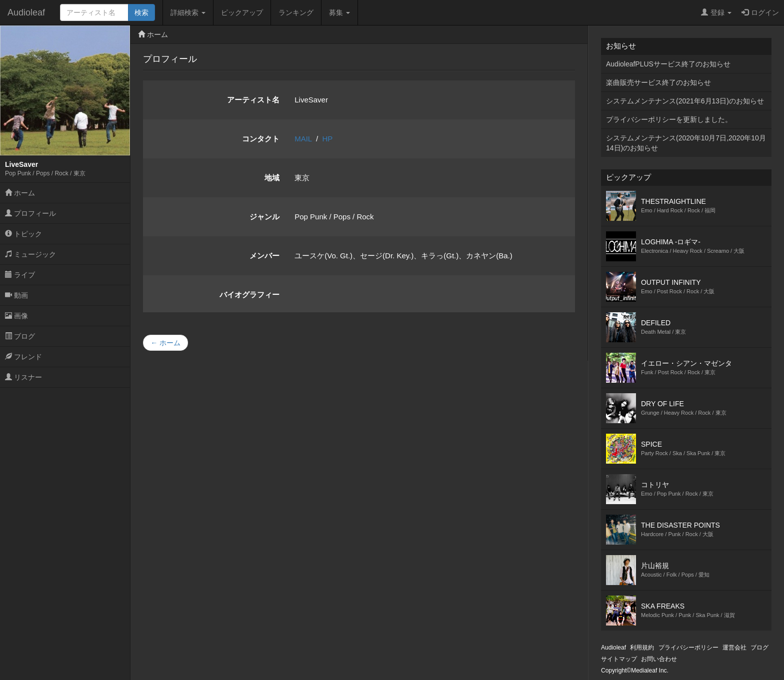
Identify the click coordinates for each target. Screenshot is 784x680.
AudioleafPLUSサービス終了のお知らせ (668, 64)
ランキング (296, 12)
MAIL (303, 139)
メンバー (264, 256)
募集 (339, 12)
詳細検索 (188, 12)
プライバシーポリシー (688, 648)
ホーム (20, 193)
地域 (272, 178)
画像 (16, 316)
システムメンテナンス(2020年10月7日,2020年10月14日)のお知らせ (686, 143)
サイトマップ (619, 659)
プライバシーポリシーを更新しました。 (669, 119)
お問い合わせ (659, 659)
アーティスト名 (253, 100)
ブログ (20, 336)
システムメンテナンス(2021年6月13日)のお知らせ (685, 101)
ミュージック (30, 254)
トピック (23, 234)
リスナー (23, 377)
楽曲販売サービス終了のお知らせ (658, 82)
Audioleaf (26, 12)
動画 (16, 295)
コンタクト (261, 139)
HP (328, 139)
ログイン (760, 12)
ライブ (20, 275)
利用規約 (642, 648)
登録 (716, 12)
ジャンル (264, 217)
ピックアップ (242, 12)
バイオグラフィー (249, 295)
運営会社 (734, 648)
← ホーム (165, 343)
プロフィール (30, 213)
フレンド (23, 357)
